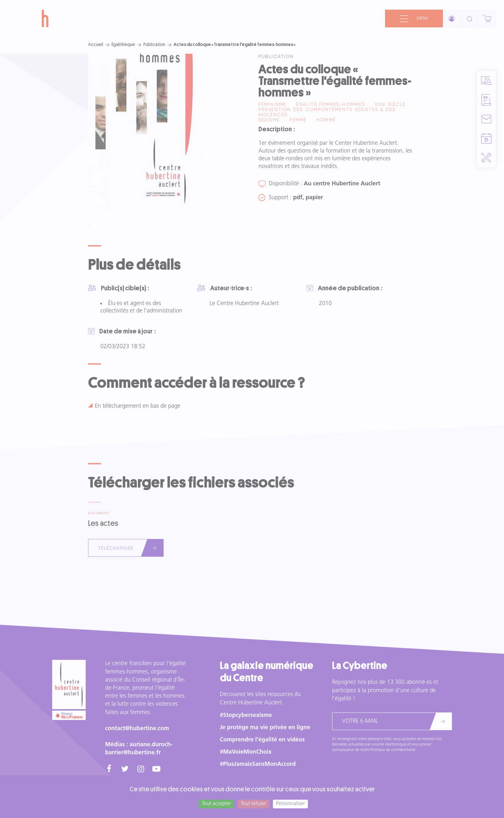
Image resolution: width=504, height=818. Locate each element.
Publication (154, 44)
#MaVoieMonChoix (246, 752)
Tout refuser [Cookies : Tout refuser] (253, 804)
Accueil (96, 44)
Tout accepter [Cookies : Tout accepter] (216, 804)
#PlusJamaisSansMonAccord (258, 764)
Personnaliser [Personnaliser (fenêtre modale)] (290, 804)
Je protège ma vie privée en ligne (265, 728)
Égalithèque (123, 44)
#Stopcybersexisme (246, 716)
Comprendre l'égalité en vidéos (262, 740)
